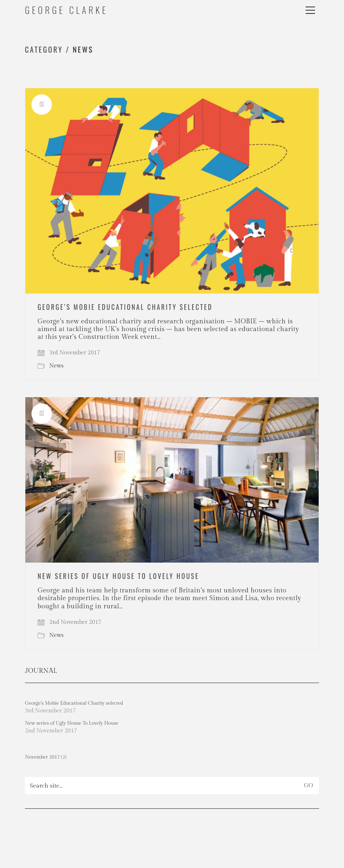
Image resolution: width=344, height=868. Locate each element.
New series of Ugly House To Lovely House (118, 576)
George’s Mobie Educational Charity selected (125, 307)
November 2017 (42, 757)
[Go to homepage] (67, 10)
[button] (312, 10)
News (83, 50)
